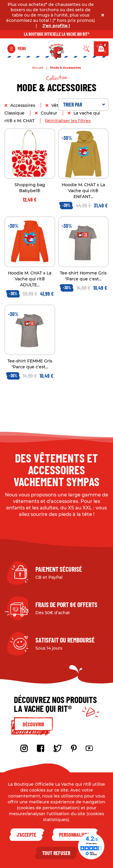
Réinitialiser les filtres (68, 121)
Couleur (50, 113)
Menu (22, 49)
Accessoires (23, 105)
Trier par (84, 104)
